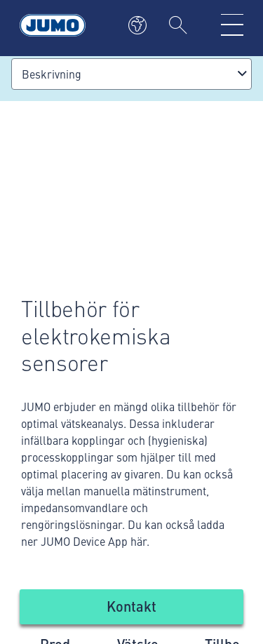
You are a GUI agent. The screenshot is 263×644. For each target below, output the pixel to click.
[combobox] (131, 74)
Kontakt (131, 606)
